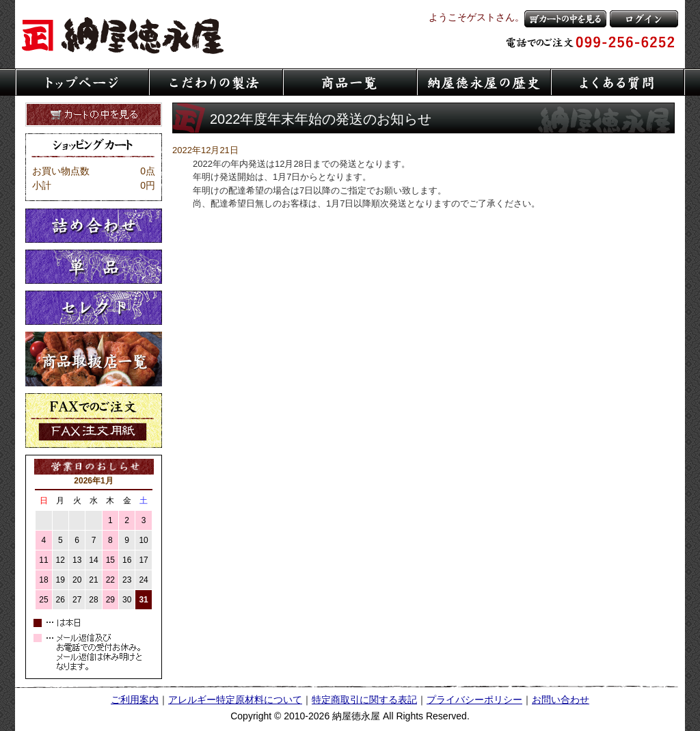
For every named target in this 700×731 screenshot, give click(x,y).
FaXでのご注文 (94, 421)
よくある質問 (618, 82)
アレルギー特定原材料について (235, 700)
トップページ (82, 82)
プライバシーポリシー (474, 700)
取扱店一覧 (94, 359)
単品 (94, 267)
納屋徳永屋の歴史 (484, 82)
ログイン (644, 19)
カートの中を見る (565, 19)
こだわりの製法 (216, 82)
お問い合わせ (561, 700)
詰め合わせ (94, 226)
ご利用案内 (135, 700)
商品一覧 (350, 82)
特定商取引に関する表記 (364, 700)
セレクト (94, 308)
